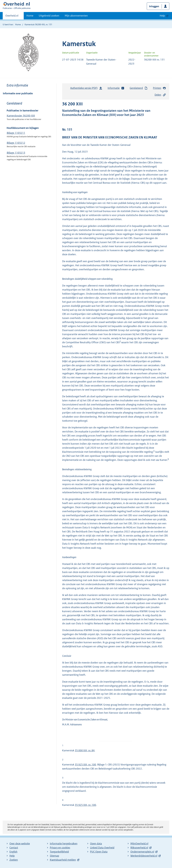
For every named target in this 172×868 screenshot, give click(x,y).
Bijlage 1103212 (16, 143)
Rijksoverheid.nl (139, 848)
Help (12, 856)
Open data (96, 844)
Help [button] (162, 16)
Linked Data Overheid (102, 848)
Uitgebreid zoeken (49, 16)
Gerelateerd (139, 88)
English (13, 852)
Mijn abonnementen (76, 16)
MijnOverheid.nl (139, 844)
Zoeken (14, 860)
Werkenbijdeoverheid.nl (144, 856)
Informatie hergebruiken (64, 844)
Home (30, 16)
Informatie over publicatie (18, 93)
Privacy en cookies (60, 848)
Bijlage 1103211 (16, 133)
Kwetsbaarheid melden (63, 860)
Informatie (116, 88)
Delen (160, 95)
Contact (14, 848)
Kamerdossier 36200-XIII (21, 116)
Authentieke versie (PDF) (86, 89)
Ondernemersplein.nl (142, 852)
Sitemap (54, 856)
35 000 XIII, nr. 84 (85, 750)
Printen (159, 88)
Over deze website (20, 844)
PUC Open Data (99, 852)
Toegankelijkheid (59, 852)
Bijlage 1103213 (16, 153)
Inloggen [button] (154, 6)
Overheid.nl (12, 17)
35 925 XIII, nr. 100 (85, 765)
